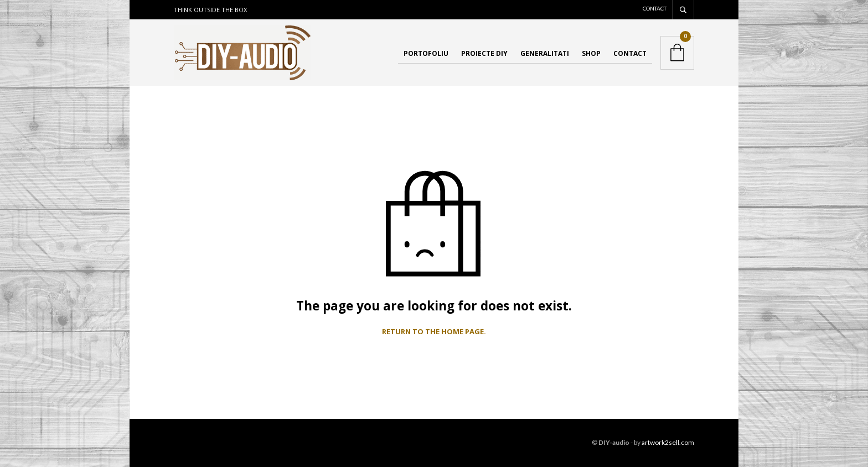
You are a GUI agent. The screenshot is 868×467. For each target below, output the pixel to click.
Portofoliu (426, 53)
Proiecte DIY (484, 53)
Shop (591, 53)
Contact (655, 8)
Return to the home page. (434, 332)
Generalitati (545, 53)
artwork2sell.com (668, 442)
